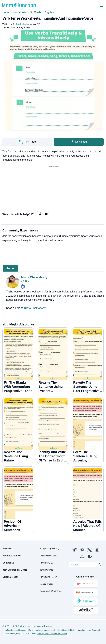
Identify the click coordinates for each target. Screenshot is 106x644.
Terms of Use (46, 570)
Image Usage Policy (49, 548)
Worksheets (19, 12)
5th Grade (36, 12)
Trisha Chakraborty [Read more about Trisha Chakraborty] (35, 308)
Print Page (27, 142)
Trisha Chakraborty (34, 277)
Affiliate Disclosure (49, 556)
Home (6, 12)
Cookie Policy (46, 584)
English (49, 12)
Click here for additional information (52, 634)
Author (11, 268)
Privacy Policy (46, 563)
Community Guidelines (51, 591)
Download (79, 142)
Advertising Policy (48, 577)
